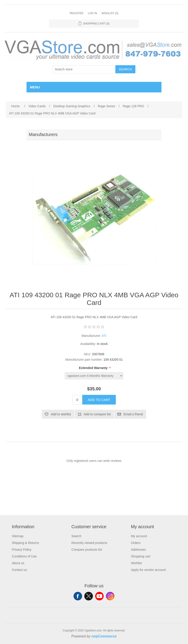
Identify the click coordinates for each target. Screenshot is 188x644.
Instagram (110, 596)
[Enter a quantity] (77, 400)
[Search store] (84, 69)
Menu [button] (35, 87)
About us (18, 563)
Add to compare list (97, 414)
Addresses (138, 550)
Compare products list (87, 550)
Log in (93, 13)
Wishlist (136, 563)
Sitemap (18, 536)
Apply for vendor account (148, 570)
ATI (104, 336)
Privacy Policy (22, 550)
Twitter (89, 596)
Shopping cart (141, 556)
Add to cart (99, 400)
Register (77, 13)
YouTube (99, 596)
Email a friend (133, 414)
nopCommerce (104, 636)
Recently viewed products (89, 543)
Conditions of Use (24, 556)
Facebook (78, 596)
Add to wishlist (61, 414)
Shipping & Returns (26, 543)
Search (125, 69)
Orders (136, 543)
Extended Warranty (94, 368)
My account (139, 536)
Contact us (19, 570)
